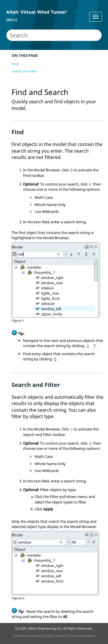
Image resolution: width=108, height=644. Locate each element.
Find (15, 64)
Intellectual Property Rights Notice (39, 635)
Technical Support (82, 635)
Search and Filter (24, 71)
